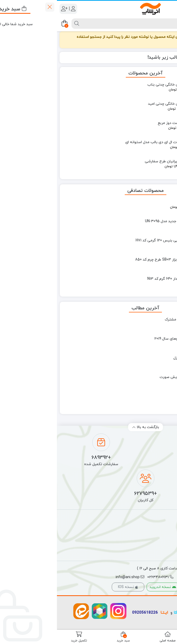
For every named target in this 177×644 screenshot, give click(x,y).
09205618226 (88, 613)
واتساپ (137, 613)
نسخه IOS (71, 587)
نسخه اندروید (106, 587)
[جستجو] (100, 24)
